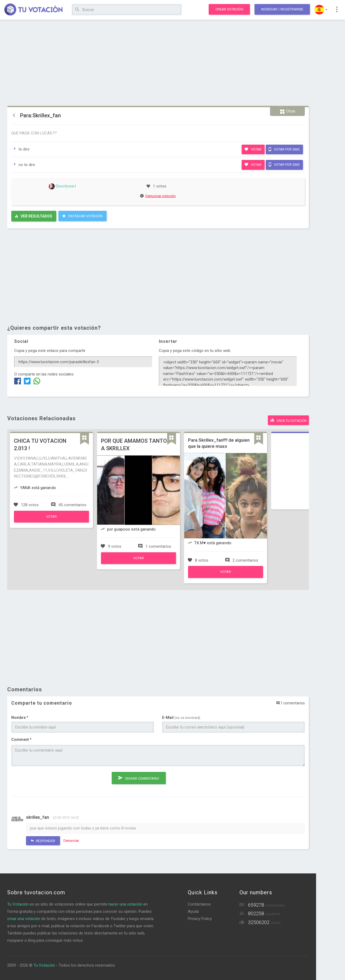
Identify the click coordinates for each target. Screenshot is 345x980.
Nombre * (20, 717)
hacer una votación (125, 903)
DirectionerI (62, 186)
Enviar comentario (139, 776)
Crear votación (229, 9)
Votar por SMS (284, 149)
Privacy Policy (200, 918)
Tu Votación (18, 903)
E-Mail (181, 717)
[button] (321, 10)
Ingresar (282, 9)
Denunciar (71, 840)
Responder (43, 840)
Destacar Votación (82, 216)
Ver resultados (34, 216)
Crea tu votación (288, 419)
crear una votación (24, 918)
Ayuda (193, 910)
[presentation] (52, 780)
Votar (253, 149)
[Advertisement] (158, 63)
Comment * (21, 739)
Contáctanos (199, 903)
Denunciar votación (158, 196)
